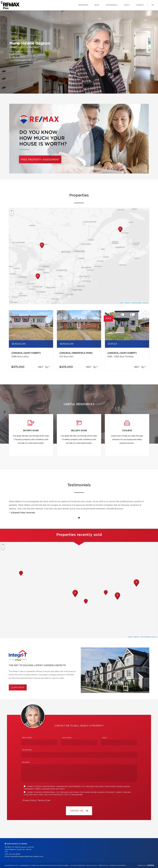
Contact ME (79, 811)
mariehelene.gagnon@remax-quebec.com (29, 60)
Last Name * (67, 738)
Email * (105, 738)
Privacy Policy (29, 800)
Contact (140, 5)
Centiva (150, 865)
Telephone (27, 750)
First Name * (27, 738)
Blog (97, 5)
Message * (26, 762)
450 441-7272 (18, 57)
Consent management (118, 865)
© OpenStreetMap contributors (140, 303)
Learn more (18, 688)
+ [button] (12, 211)
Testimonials (112, 5)
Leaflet (121, 303)
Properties (83, 5)
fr (153, 5)
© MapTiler (127, 303)
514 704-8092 (18, 54)
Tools (127, 5)
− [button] (12, 214)
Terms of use (44, 800)
